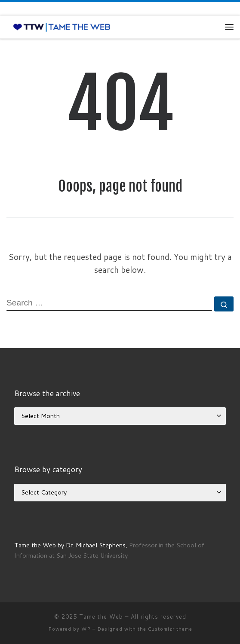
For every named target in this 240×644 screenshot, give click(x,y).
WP (86, 629)
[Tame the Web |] (62, 27)
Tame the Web (101, 617)
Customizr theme (170, 629)
